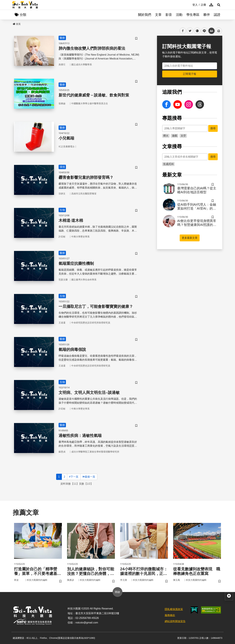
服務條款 (170, 615)
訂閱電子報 (190, 74)
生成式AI (168, 164)
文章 (158, 15)
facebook (183, 31)
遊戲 (175, 136)
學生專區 (193, 15)
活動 (179, 15)
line (203, 31)
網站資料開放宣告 (175, 621)
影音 (169, 15)
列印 (219, 31)
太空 (183, 136)
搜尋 (213, 128)
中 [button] (211, 31)
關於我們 (145, 15)
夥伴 (207, 15)
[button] (219, 5)
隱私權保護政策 (174, 609)
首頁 (17, 24)
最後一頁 (89, 477)
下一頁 (74, 477)
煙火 (166, 136)
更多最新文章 (190, 238)
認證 (217, 15)
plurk (197, 31)
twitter (190, 31)
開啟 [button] (117, 592)
